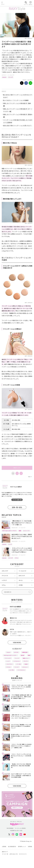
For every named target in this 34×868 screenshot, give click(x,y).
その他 (21, 585)
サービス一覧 (5, 854)
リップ (10, 544)
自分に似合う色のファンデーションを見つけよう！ (18, 126)
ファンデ (11, 77)
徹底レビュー (26, 658)
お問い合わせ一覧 (14, 854)
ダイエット (25, 667)
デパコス (8, 667)
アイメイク (5, 576)
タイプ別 (12, 670)
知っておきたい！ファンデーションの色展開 (16, 100)
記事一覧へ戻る (17, 507)
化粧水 (26, 664)
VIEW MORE (17, 642)
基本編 (22, 655)
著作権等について (22, 847)
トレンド (17, 658)
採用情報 (30, 847)
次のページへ (17, 468)
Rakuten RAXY (10, 3)
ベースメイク (11, 75)
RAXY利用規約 (10, 828)
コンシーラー (26, 531)
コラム (4, 585)
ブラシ (17, 558)
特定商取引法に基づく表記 (16, 831)
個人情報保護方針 (12, 847)
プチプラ (26, 661)
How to (4, 77)
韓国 (20, 531)
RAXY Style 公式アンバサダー (10, 531)
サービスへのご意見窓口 (20, 828)
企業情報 (4, 847)
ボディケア (22, 576)
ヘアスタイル (17, 661)
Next (30, 477)
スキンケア (5, 571)
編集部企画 (25, 652)
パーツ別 (18, 664)
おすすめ (16, 652)
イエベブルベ (9, 664)
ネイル (21, 580)
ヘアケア (4, 580)
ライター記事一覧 (17, 500)
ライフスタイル (21, 670)
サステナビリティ (23, 854)
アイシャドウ (8, 658)
